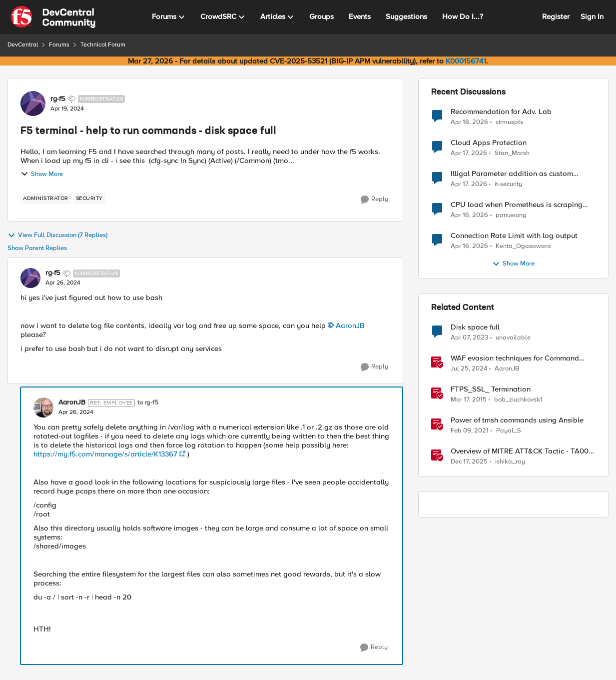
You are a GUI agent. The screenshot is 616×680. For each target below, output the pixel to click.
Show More (42, 174)
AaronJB (350, 325)
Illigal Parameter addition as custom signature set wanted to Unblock (512, 174)
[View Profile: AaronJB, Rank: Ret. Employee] (43, 407)
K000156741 (466, 61)
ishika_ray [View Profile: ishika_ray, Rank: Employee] (510, 462)
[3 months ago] (469, 122)
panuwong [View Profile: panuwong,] (511, 215)
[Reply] (374, 199)
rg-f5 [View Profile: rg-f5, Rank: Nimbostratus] (58, 99)
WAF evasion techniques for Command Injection (515, 358)
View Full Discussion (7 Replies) (57, 235)
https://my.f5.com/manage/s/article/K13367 (105, 454)
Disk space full (475, 327)
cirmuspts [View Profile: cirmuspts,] (509, 122)
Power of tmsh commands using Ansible (517, 420)
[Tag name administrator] (46, 198)
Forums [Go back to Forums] (59, 45)
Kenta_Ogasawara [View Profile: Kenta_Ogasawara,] (523, 246)
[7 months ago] (469, 462)
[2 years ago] (469, 369)
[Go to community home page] (53, 17)
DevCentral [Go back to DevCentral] (23, 45)
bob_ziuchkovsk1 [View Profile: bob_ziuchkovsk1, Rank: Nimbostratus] (518, 400)
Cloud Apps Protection (489, 143)
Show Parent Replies (37, 248)
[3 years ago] (469, 338)
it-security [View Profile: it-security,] (508, 184)
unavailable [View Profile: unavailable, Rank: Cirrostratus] (513, 338)
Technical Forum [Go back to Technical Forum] (103, 45)
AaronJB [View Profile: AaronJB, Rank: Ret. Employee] (72, 402)
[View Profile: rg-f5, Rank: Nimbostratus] (33, 103)
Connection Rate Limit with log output (514, 236)
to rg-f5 (148, 403)
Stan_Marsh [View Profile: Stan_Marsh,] (512, 153)
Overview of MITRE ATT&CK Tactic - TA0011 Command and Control (522, 451)
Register (556, 16)
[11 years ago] (469, 400)
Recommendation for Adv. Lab (501, 112)
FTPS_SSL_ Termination (491, 389)
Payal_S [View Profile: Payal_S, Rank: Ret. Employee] (509, 431)
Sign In (592, 16)
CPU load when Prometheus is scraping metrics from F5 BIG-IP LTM (517, 205)
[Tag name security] (89, 198)
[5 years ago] (470, 431)
